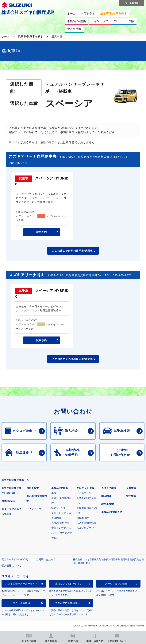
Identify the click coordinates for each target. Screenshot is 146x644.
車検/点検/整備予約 (112, 512)
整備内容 (56, 518)
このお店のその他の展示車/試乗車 (73, 251)
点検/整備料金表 (60, 523)
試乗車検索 (108, 504)
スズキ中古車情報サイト (69, 603)
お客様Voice (8, 501)
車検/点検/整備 (59, 488)
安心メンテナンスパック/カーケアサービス (62, 533)
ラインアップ (34, 509)
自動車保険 (83, 518)
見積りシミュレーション (69, 584)
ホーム (6, 37)
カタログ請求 (109, 488)
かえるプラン (84, 493)
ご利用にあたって (46, 559)
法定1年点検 (58, 508)
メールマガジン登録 (116, 584)
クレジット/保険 (85, 488)
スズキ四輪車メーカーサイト (21, 584)
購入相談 (106, 496)
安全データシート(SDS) (15, 559)
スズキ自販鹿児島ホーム (15, 480)
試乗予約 (41, 232)
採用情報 (131, 496)
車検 (54, 493)
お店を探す (33, 488)
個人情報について (11, 566)
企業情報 (131, 488)
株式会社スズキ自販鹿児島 (28, 12)
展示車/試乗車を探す (31, 37)
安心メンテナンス (61, 513)
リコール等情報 (21, 603)
